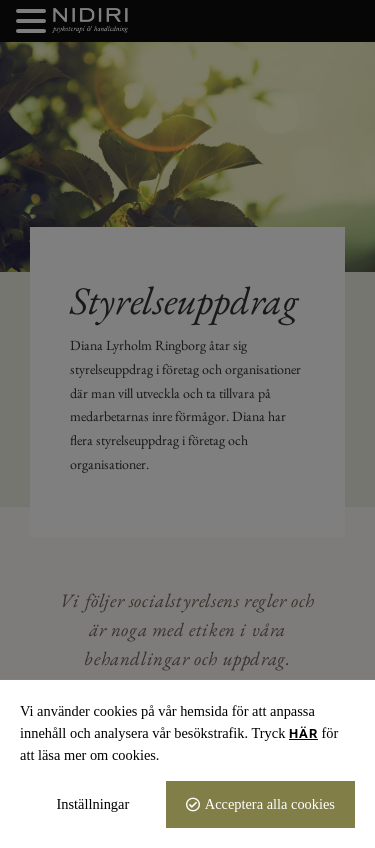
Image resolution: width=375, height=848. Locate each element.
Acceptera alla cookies (270, 804)
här (303, 733)
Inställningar (93, 804)
